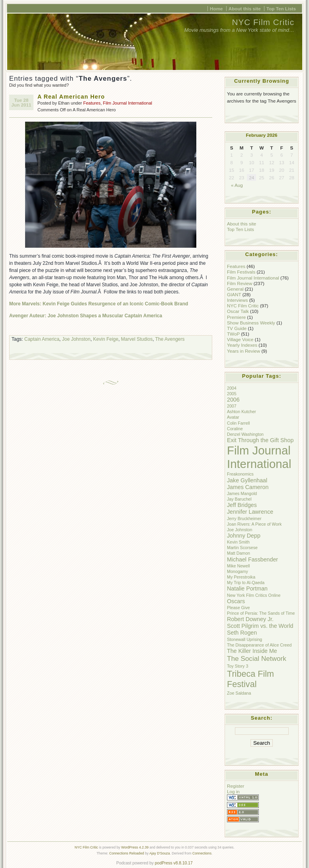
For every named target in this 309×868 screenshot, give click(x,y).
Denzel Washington (245, 434)
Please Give (238, 608)
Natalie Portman (247, 588)
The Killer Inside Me (252, 651)
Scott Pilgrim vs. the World (260, 626)
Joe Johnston (76, 339)
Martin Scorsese (242, 548)
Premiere (236, 317)
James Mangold (242, 493)
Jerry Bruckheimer (244, 518)
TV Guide (237, 328)
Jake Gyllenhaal (247, 480)
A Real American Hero (71, 97)
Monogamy (238, 571)
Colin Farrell (238, 423)
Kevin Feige (106, 339)
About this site (245, 9)
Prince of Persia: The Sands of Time (261, 613)
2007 (232, 406)
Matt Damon (239, 553)
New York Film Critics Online (254, 595)
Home (216, 9)
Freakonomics (240, 474)
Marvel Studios (137, 339)
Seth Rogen (242, 633)
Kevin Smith (238, 542)
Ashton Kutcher (242, 412)
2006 (233, 400)
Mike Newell (238, 566)
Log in (233, 791)
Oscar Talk (238, 311)
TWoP (233, 334)
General (235, 289)
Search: (262, 718)
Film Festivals (241, 272)
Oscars (236, 601)
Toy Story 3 (238, 666)
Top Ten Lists (281, 9)
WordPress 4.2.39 (135, 847)
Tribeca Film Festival (250, 679)
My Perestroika (241, 577)
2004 (232, 388)
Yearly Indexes (242, 345)
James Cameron (248, 487)
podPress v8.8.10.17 (174, 863)
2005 (232, 394)
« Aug (237, 185)
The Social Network (257, 658)
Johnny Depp (244, 536)
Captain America (42, 339)
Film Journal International (128, 103)
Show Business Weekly (251, 323)
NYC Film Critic (263, 22)
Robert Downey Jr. (250, 619)
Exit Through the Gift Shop (260, 440)
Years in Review (243, 351)
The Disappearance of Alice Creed (259, 645)
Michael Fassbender (252, 559)
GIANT (234, 294)
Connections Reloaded (126, 853)
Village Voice (240, 339)
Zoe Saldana (239, 693)
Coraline (235, 429)
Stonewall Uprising (244, 639)
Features (92, 103)
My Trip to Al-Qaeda (246, 583)
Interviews (237, 300)
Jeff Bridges (242, 505)
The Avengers (170, 339)
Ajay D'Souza (160, 853)
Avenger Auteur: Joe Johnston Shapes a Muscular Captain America (86, 316)
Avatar (233, 417)
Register (236, 786)
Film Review (240, 283)
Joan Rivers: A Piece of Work (254, 524)
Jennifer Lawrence (250, 512)
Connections (202, 853)
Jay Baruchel (239, 499)
